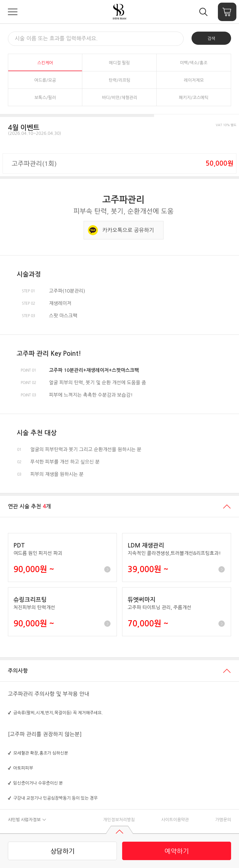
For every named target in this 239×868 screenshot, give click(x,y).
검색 (211, 38)
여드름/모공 (45, 80)
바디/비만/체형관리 (119, 97)
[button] (77, 129)
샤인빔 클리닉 (119, 12)
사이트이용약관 (175, 820)
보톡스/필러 (45, 97)
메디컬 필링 (119, 63)
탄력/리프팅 (119, 80)
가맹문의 (223, 820)
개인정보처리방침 (119, 820)
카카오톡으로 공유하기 (128, 230)
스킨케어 (45, 63)
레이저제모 (194, 80)
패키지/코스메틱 (194, 97)
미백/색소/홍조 (194, 63)
